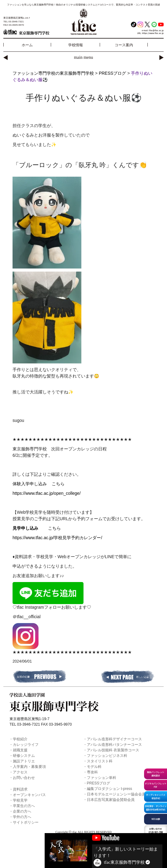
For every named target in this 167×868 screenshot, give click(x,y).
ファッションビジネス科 (107, 756)
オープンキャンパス (29, 795)
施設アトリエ (24, 761)
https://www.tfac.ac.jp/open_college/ (47, 493)
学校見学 (20, 800)
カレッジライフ (26, 745)
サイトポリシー (26, 822)
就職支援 (20, 750)
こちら (58, 484)
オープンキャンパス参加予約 (156, 797)
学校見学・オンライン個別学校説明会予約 (156, 808)
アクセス (20, 772)
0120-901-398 (156, 830)
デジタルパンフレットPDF (156, 785)
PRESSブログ (99, 783)
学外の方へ (22, 817)
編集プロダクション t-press (109, 789)
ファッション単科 (102, 778)
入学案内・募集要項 (29, 767)
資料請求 (20, 789)
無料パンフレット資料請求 (156, 774)
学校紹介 (20, 739)
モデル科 (94, 767)
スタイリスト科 (100, 761)
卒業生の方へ (24, 806)
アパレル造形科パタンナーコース (114, 745)
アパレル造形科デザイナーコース (114, 739)
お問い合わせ (24, 778)
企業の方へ (22, 811)
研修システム (24, 756)
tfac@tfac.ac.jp (156, 30)
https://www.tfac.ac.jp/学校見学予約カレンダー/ (57, 538)
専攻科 (92, 772)
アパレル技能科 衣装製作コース (113, 750)
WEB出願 (156, 819)
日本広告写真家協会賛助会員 (111, 800)
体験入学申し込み (32, 484)
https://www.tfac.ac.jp (153, 33)
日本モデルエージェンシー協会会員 (116, 794)
